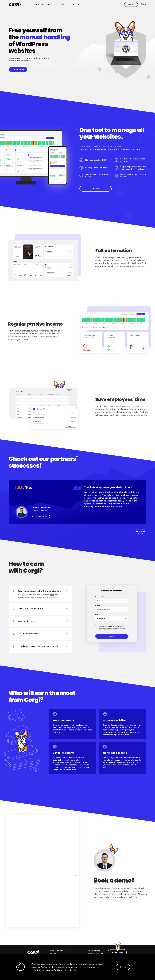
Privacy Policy (94, 950)
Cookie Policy (53, 970)
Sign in (131, 4)
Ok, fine (123, 967)
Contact (75, 4)
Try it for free (18, 69)
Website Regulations (97, 954)
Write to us (117, 952)
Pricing (62, 4)
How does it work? (44, 4)
